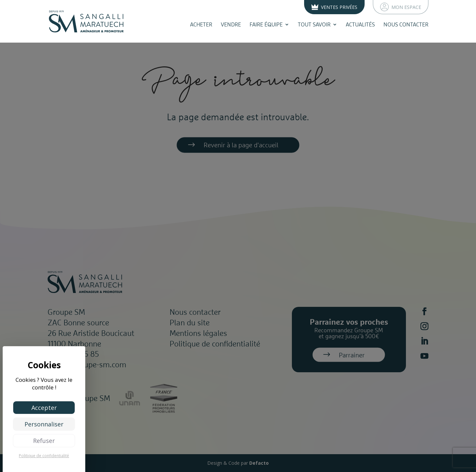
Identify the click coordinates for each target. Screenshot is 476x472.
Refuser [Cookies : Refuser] (44, 441)
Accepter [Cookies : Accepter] (44, 408)
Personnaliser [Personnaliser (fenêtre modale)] (44, 424)
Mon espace (401, 7)
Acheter (201, 24)
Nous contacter (406, 24)
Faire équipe (266, 24)
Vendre (231, 24)
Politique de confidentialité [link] (44, 456)
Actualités (360, 24)
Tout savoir (314, 24)
